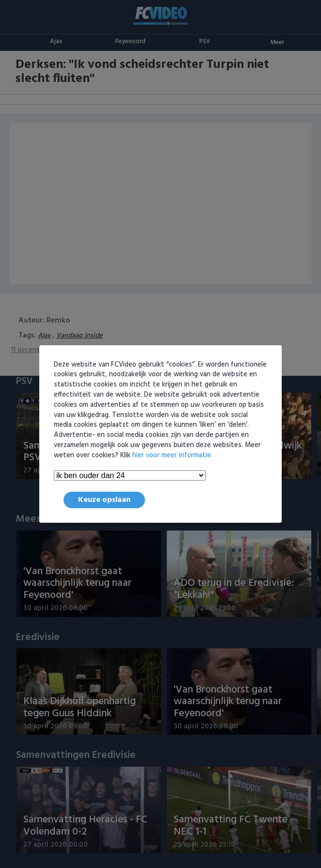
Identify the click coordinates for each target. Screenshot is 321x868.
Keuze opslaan (104, 500)
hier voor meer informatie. (172, 456)
